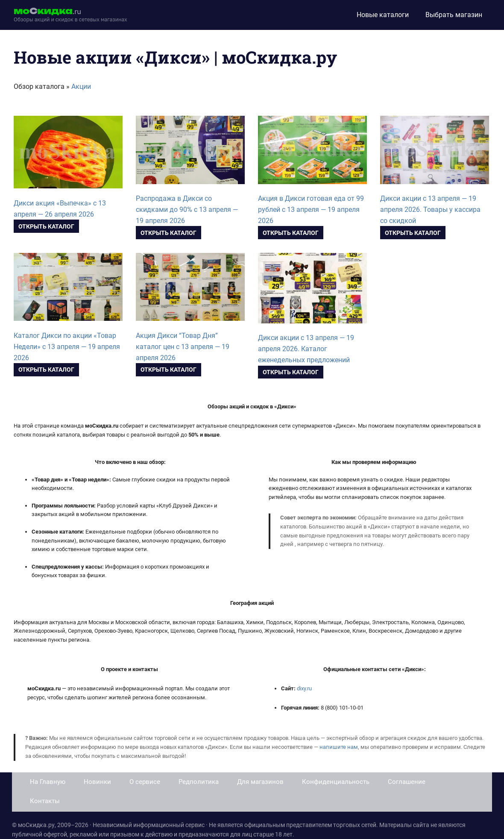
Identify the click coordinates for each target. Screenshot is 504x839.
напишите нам (339, 747)
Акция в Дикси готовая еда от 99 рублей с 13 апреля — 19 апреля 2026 (311, 210)
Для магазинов (260, 782)
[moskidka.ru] (70, 15)
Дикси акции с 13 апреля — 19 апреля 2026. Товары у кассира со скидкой (430, 210)
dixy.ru (304, 688)
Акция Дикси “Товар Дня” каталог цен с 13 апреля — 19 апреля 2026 (183, 347)
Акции (81, 87)
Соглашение (407, 782)
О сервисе (145, 782)
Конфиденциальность (336, 782)
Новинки (97, 782)
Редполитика (199, 782)
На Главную (48, 782)
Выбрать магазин (454, 15)
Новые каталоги (383, 15)
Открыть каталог (46, 226)
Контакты (45, 801)
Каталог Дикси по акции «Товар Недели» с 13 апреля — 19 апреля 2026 (67, 347)
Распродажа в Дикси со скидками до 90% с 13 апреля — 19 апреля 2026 (187, 210)
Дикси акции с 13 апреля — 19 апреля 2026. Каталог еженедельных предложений (306, 349)
